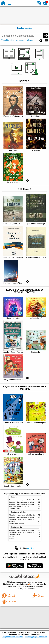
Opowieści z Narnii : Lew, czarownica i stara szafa (24, 502)
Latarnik (12, 539)
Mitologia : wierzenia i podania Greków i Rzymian (24, 500)
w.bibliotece (23, 584)
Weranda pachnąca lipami (17, 524)
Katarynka (12, 522)
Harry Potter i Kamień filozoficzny (19, 506)
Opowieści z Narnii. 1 (15, 509)
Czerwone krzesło (15, 535)
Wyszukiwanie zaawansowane (13, 40)
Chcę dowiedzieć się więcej (13, 637)
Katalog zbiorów (24, 28)
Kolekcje (30, 40)
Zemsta (11, 537)
